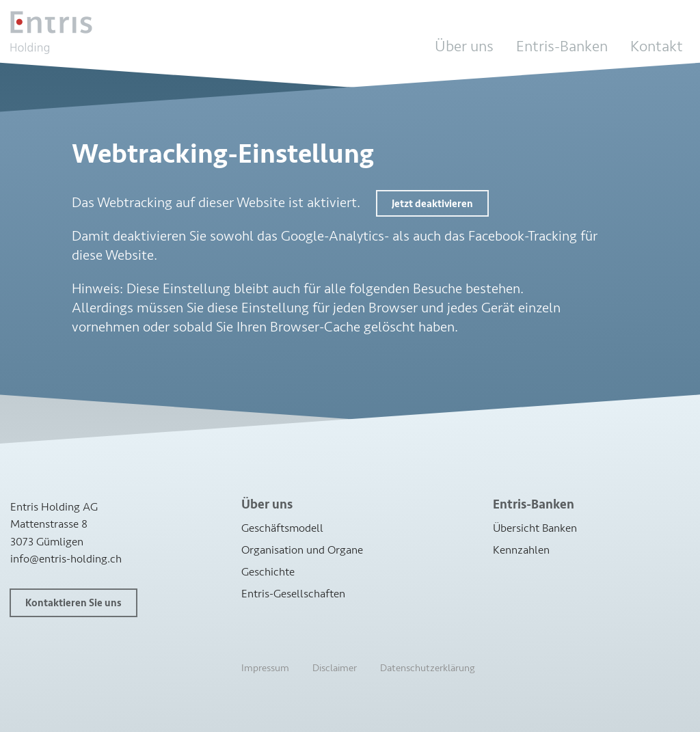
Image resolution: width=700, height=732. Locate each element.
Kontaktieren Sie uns (73, 603)
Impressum (265, 668)
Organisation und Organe (302, 550)
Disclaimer (335, 668)
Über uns (464, 46)
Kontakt (657, 46)
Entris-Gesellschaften (293, 594)
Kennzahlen (521, 550)
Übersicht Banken (535, 528)
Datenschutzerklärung (428, 668)
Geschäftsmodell (282, 528)
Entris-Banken (562, 46)
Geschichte (268, 572)
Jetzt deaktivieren (432, 204)
